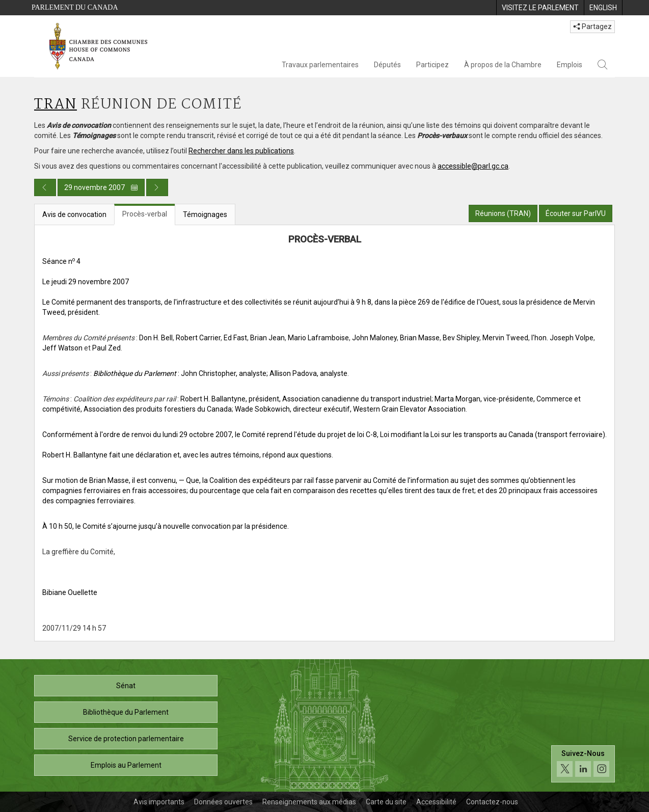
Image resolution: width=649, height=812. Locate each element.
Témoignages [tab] (205, 214)
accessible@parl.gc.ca (473, 166)
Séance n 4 (61, 261)
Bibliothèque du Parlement (126, 712)
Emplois (570, 65)
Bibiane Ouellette (70, 592)
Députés (387, 65)
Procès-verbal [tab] (145, 214)
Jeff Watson (62, 348)
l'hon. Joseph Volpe (562, 338)
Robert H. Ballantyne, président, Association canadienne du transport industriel (306, 399)
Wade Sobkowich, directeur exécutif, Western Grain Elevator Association (350, 409)
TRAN (56, 105)
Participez (432, 65)
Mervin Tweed (505, 338)
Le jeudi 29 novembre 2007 (86, 282)
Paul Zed (106, 348)
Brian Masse (420, 338)
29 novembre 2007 (101, 187)
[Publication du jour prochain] (157, 187)
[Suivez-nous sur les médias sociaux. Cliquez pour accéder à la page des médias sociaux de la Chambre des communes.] (583, 764)
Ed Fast (235, 338)
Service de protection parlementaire (126, 739)
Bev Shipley (461, 338)
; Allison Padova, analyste (307, 373)
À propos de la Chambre (503, 65)
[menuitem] (540, 8)
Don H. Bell (156, 338)
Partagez (592, 26)
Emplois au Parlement (126, 765)
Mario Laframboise (318, 338)
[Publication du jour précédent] (45, 187)
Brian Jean (267, 338)
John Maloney (374, 338)
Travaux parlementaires (320, 65)
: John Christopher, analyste (180, 373)
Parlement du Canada (75, 7)
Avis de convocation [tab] (74, 214)
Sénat (126, 686)
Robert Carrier (198, 338)
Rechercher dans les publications (241, 151)
